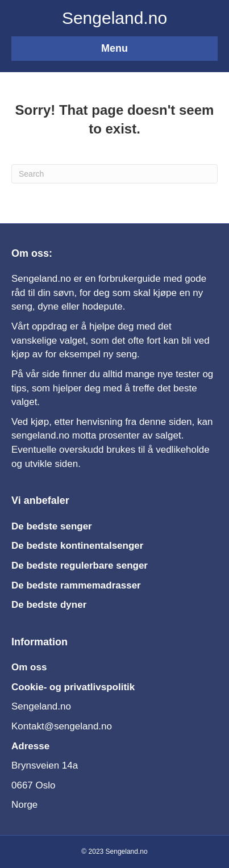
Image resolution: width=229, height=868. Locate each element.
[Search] (114, 174)
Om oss (29, 667)
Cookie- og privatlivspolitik (73, 687)
